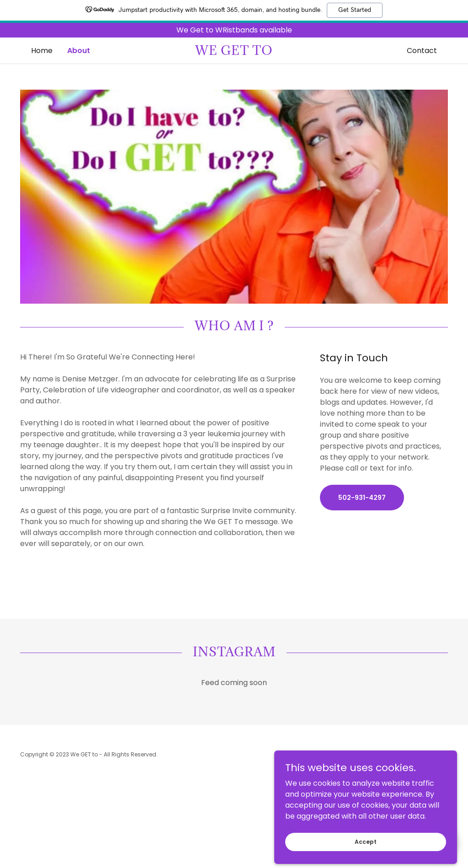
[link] (234, 52)
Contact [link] (422, 51)
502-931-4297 (362, 498)
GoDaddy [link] (434, 754)
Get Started (355, 10)
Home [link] (42, 51)
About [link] (79, 51)
